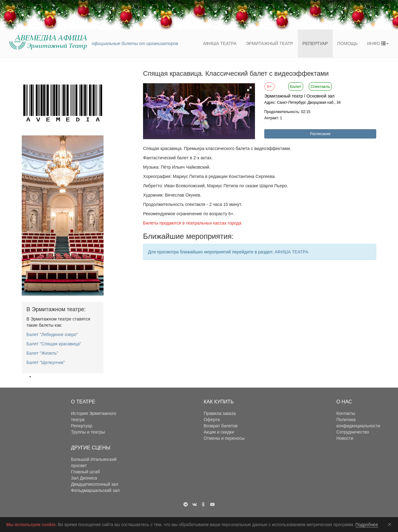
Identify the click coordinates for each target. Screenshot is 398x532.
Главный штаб (85, 472)
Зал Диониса (84, 478)
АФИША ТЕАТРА (291, 252)
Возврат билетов (221, 426)
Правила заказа (220, 413)
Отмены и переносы (224, 438)
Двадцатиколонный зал (95, 484)
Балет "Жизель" (42, 353)
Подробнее (367, 525)
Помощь (348, 43)
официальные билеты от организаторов (135, 43)
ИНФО (378, 43)
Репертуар (315, 43)
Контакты (346, 413)
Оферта (212, 420)
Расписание (320, 134)
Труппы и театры (88, 432)
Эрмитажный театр (270, 43)
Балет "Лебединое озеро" (52, 334)
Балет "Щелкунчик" (46, 362)
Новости (345, 438)
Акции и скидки (219, 432)
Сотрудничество (353, 432)
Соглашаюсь (391, 524)
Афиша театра (220, 43)
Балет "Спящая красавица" (54, 344)
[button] (249, 89)
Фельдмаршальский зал (95, 490)
